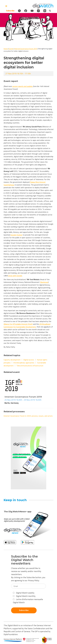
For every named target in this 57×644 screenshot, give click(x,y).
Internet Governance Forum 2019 (26, 49)
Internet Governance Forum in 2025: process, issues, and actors (28, 416)
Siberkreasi (44, 282)
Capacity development (12, 360)
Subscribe (10, 11)
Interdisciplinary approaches (24, 363)
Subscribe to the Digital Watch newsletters (24, 560)
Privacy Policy (33, 580)
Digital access (29, 360)
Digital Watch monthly (24, 596)
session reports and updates (22, 86)
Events (11, 49)
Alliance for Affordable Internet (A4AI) (18, 324)
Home (6, 49)
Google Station (16, 235)
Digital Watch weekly (24, 593)
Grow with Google (15, 276)
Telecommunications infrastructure (30, 366)
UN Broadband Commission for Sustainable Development (27, 325)
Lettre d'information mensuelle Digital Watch (28, 601)
